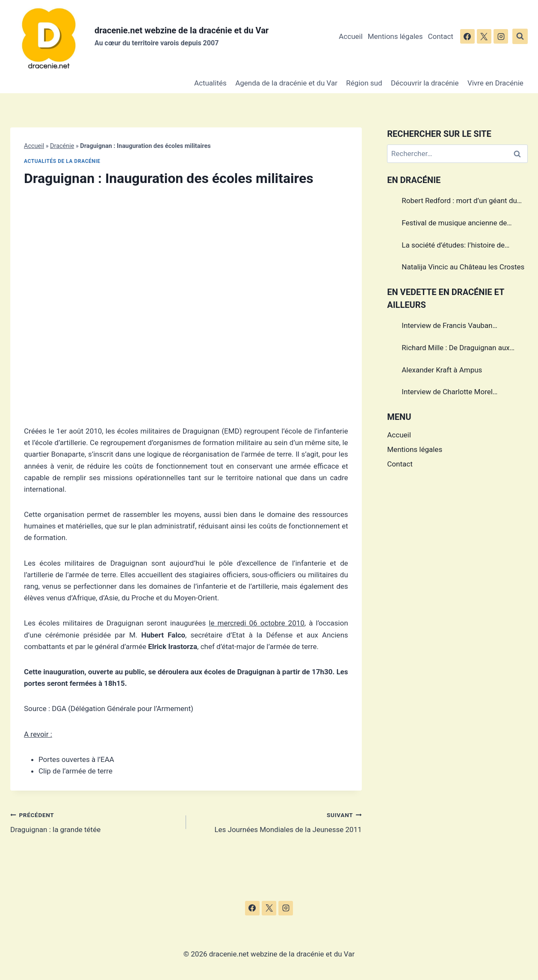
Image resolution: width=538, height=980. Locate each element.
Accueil (351, 36)
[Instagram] (501, 36)
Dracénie (62, 146)
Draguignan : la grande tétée (95, 822)
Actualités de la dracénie (62, 161)
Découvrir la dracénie (425, 83)
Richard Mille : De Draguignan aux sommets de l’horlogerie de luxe (455, 349)
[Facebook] (467, 36)
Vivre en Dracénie (495, 83)
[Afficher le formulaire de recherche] (520, 36)
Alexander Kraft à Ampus (442, 370)
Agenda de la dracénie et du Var (286, 83)
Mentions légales (395, 36)
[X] (484, 36)
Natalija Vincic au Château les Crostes (463, 267)
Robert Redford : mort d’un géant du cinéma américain (459, 202)
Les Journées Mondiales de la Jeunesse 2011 (278, 822)
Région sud (364, 83)
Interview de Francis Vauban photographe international (447, 327)
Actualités (210, 83)
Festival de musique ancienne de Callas (454, 224)
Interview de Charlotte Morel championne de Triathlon (447, 393)
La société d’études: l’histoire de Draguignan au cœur (453, 246)
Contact (440, 36)
